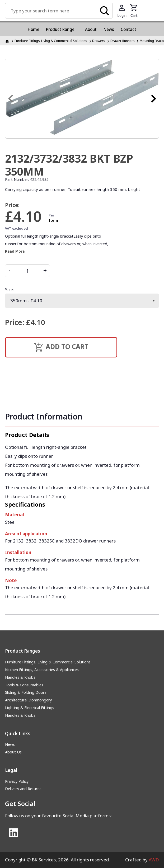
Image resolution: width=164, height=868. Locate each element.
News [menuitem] (109, 29)
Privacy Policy (17, 781)
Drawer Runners (122, 41)
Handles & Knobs (20, 677)
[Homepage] (8, 41)
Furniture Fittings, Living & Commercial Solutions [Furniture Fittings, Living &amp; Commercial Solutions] (51, 41)
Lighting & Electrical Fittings (30, 708)
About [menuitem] (91, 29)
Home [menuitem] (34, 29)
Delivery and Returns (23, 789)
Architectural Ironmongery (28, 700)
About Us (13, 752)
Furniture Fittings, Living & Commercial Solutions (48, 662)
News (10, 744)
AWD (154, 860)
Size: (10, 289)
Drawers (99, 41)
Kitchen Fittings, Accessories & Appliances (42, 670)
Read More (15, 251)
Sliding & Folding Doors (26, 692)
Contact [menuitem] (128, 29)
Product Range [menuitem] (60, 29)
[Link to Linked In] (14, 833)
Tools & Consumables (24, 685)
